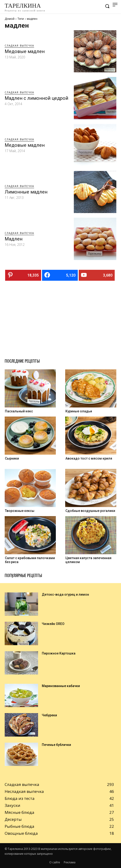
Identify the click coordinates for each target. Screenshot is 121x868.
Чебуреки (49, 715)
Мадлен (14, 239)
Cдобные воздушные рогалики (90, 511)
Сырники (12, 458)
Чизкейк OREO (53, 624)
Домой (10, 19)
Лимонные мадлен (26, 192)
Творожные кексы (20, 511)
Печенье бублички (56, 745)
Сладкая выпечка (19, 46)
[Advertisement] (60, 318)
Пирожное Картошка (59, 653)
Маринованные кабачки (61, 686)
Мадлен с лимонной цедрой (36, 98)
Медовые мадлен (25, 51)
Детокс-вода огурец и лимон (65, 594)
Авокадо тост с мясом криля (89, 458)
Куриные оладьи (79, 411)
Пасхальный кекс (19, 411)
